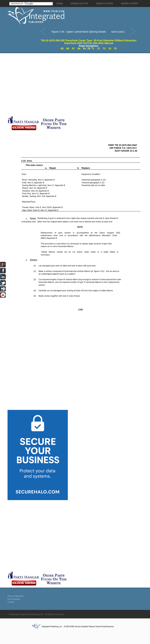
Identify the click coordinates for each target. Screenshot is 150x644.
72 (99, 49)
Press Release (14, 599)
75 (115, 49)
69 (85, 49)
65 (62, 49)
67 (73, 49)
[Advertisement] (39, 84)
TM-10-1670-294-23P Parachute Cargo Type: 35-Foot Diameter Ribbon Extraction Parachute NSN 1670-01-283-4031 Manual (89, 42)
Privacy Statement (16, 596)
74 (110, 49)
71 (93, 49)
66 (68, 49)
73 (104, 49)
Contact (11, 602)
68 (79, 49)
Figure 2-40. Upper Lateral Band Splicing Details (79, 32)
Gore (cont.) (118, 32)
